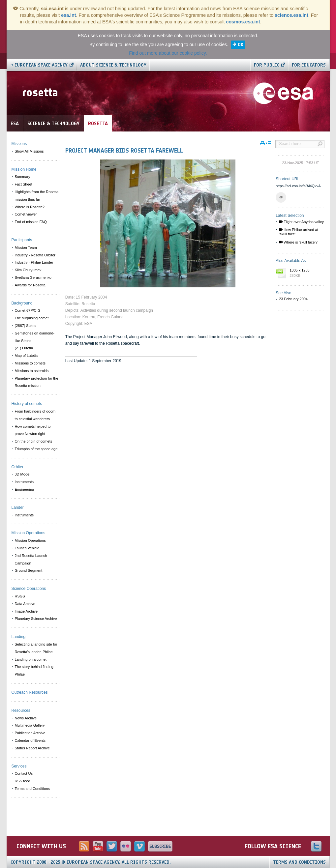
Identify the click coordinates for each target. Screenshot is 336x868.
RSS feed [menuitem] (23, 781)
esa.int (68, 15)
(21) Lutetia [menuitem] (24, 348)
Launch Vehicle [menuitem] (27, 548)
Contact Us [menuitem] (24, 773)
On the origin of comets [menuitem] (34, 441)
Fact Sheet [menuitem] (24, 184)
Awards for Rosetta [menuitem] (30, 285)
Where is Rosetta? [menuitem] (30, 207)
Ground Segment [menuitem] (29, 570)
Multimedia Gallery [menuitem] (30, 725)
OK (241, 45)
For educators (309, 65)
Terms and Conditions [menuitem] (32, 789)
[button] (281, 197)
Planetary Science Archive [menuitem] (36, 619)
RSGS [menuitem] (20, 596)
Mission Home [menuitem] (24, 169)
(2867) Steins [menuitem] (26, 326)
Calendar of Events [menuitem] (30, 740)
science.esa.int (291, 15)
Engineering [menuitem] (25, 489)
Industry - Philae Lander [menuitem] (34, 262)
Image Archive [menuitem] (26, 611)
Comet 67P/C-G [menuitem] (28, 310)
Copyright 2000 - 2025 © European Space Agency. (91, 862)
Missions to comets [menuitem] (30, 363)
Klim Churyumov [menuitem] (28, 270)
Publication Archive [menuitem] (30, 733)
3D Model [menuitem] (23, 474)
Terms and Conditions (299, 862)
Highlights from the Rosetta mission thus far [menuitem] (37, 196)
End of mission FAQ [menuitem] (31, 222)
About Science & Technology (113, 65)
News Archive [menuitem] (26, 718)
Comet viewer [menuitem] (26, 214)
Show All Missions (29, 151)
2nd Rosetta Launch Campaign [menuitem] (31, 559)
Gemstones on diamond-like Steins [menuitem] (35, 337)
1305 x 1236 (305, 273)
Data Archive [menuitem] (25, 604)
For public (267, 65)
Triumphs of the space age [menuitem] (36, 449)
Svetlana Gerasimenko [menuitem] (33, 277)
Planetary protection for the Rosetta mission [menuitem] (37, 382)
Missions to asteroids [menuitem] (32, 371)
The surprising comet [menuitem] (32, 318)
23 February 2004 (293, 299)
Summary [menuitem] (23, 177)
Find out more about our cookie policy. (168, 53)
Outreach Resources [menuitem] (30, 692)
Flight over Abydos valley (301, 222)
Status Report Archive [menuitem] (32, 748)
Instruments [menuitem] (24, 482)
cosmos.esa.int (243, 22)
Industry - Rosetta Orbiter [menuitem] (35, 255)
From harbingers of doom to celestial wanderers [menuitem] (35, 415)
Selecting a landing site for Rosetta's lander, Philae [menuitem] (36, 648)
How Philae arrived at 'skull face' (299, 232)
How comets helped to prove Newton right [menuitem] (33, 430)
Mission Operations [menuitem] (30, 540)
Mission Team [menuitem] (26, 247)
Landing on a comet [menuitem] (31, 659)
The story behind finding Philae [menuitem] (34, 670)
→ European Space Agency (39, 65)
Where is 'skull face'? (298, 242)
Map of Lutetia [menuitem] (26, 356)
